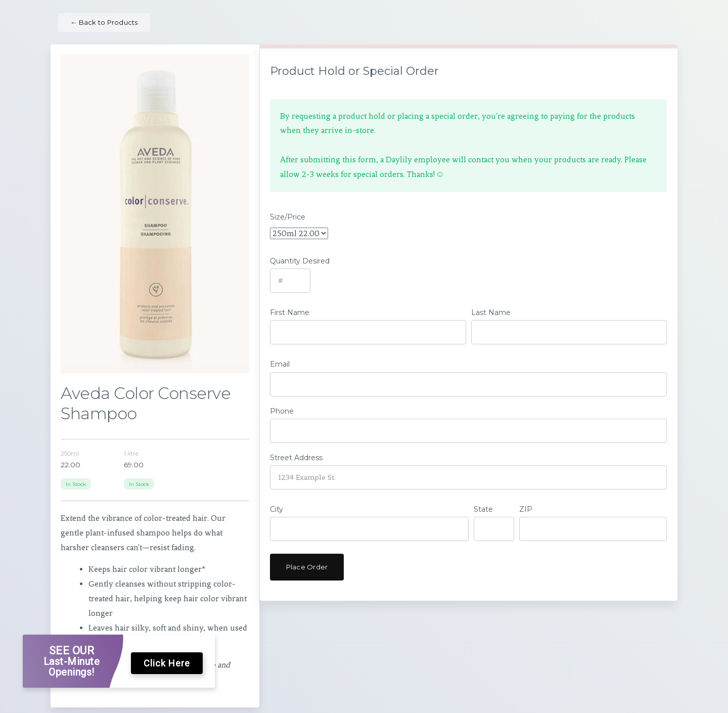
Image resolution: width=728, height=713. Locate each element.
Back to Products (104, 22)
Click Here (167, 663)
